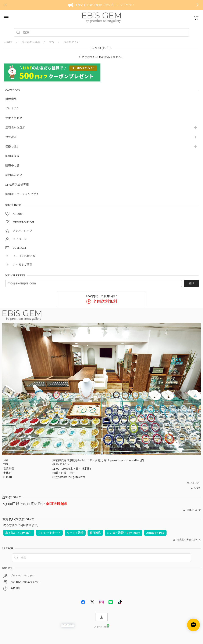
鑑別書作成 (12, 156)
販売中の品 (12, 166)
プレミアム (12, 109)
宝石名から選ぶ (15, 128)
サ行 (52, 42)
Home (8, 42)
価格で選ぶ (12, 147)
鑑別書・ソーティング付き (22, 194)
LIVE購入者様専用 (17, 185)
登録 (191, 283)
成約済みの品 (14, 175)
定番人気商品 (14, 118)
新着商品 (11, 99)
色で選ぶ (11, 137)
